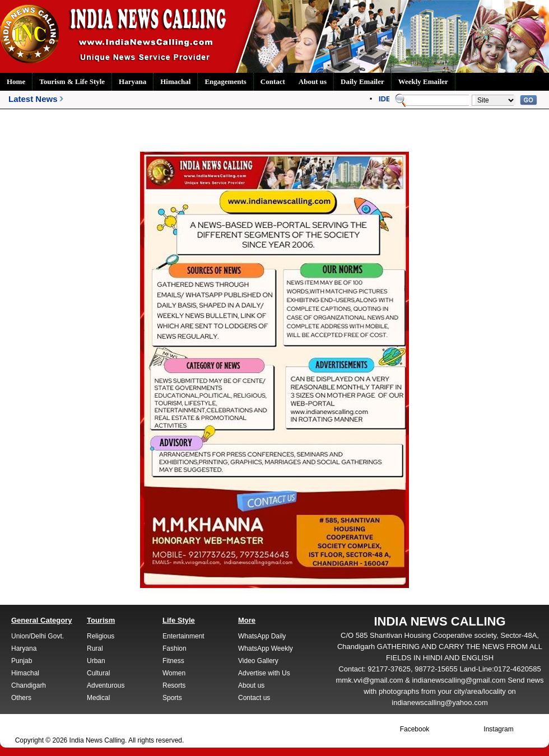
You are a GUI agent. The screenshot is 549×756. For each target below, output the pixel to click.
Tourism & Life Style (72, 81)
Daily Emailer (362, 81)
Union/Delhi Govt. (38, 636)
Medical (98, 698)
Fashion (175, 648)
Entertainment (183, 636)
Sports (172, 698)
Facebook (415, 729)
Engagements (225, 81)
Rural (95, 648)
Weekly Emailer (423, 81)
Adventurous (106, 685)
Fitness (173, 661)
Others (21, 698)
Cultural (98, 673)
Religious (101, 636)
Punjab (22, 661)
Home (16, 81)
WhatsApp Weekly (266, 648)
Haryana (132, 81)
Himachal (175, 81)
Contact (273, 81)
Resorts (174, 685)
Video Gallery (258, 661)
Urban (96, 661)
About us (313, 81)
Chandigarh (29, 685)
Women (174, 673)
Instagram (498, 729)
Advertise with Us (264, 673)
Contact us (254, 698)
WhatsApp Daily (262, 636)
